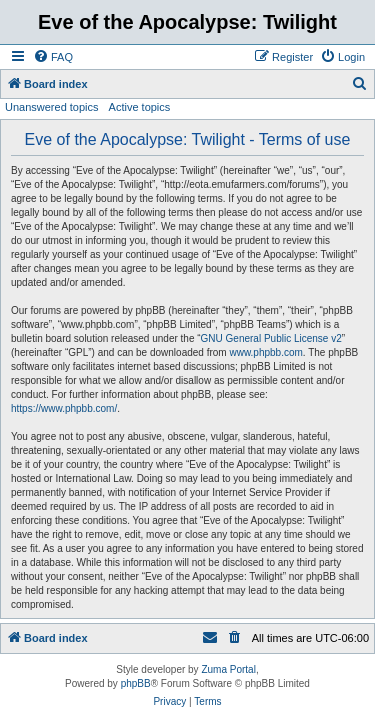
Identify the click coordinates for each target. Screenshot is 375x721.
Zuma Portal (228, 669)
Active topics (140, 107)
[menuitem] (53, 57)
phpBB (136, 683)
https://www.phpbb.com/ (64, 408)
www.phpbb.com (265, 352)
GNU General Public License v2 (271, 338)
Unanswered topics (52, 107)
